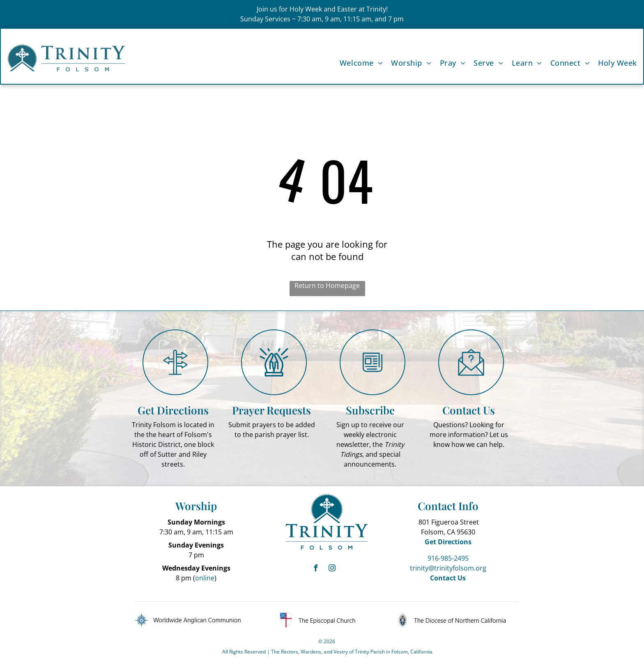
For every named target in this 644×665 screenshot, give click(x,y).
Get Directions (173, 410)
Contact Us (469, 410)
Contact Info (448, 506)
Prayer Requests (271, 410)
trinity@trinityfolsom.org (448, 568)
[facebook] (316, 569)
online (205, 578)
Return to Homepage (327, 285)
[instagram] (332, 569)
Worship (196, 506)
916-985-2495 (448, 558)
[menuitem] (357, 63)
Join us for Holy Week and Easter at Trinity (321, 9)
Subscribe (370, 410)
